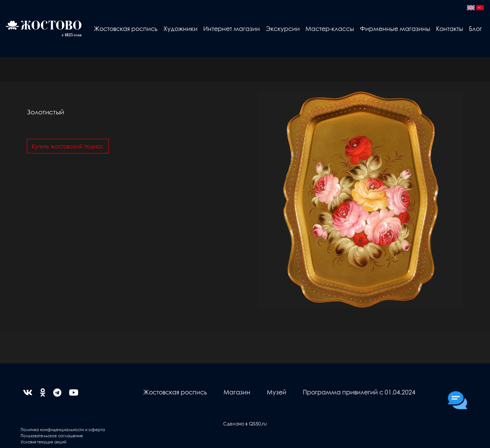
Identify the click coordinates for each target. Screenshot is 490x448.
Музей (277, 392)
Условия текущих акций (43, 442)
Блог (475, 29)
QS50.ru (258, 423)
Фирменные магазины (395, 29)
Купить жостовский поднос (68, 146)
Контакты (450, 29)
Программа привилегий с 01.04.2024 (359, 392)
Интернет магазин (232, 29)
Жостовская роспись (126, 29)
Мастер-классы (330, 29)
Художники (180, 29)
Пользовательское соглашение (52, 436)
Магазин (237, 392)
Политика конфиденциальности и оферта (63, 429)
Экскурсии (283, 29)
